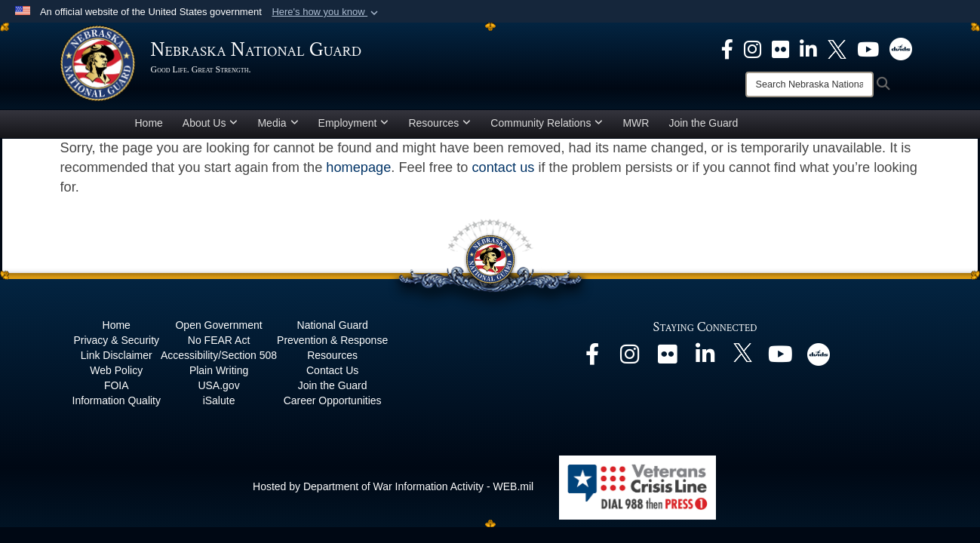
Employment (354, 123)
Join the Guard (703, 123)
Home (149, 123)
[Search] (809, 84)
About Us (210, 123)
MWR (636, 123)
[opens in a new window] (727, 48)
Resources (439, 123)
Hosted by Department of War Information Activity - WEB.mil (393, 486)
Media (278, 123)
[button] (326, 12)
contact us (503, 167)
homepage (358, 167)
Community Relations (547, 123)
